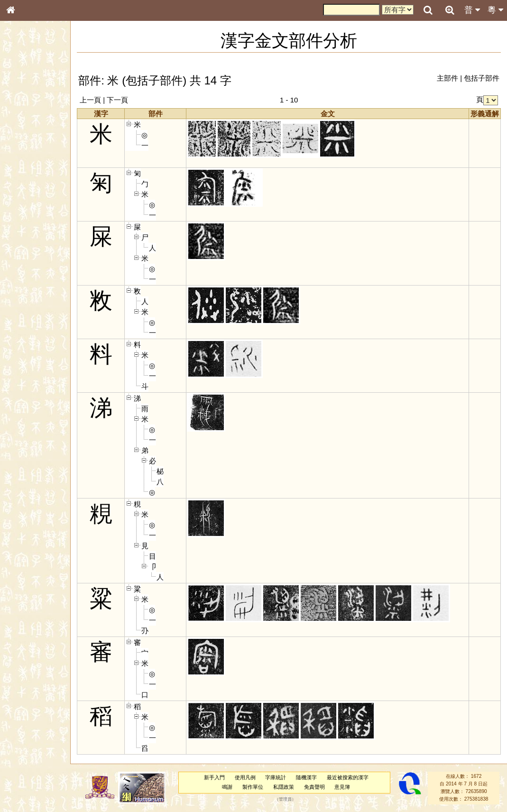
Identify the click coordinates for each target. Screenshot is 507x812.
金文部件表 (26, 155)
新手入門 (219, 777)
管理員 (290, 799)
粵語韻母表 (26, 207)
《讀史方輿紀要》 (35, 307)
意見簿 (347, 787)
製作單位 (258, 787)
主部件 (447, 78)
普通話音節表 (29, 263)
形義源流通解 (29, 164)
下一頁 (129, 100)
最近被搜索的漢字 (353, 777)
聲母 (19, 254)
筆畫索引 (23, 136)
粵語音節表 (26, 189)
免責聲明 (319, 787)
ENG (42, 105)
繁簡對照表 (26, 325)
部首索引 (23, 127)
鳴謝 (232, 787)
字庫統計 (281, 777)
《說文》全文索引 (35, 298)
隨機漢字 (312, 777)
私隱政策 (289, 787)
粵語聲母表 (26, 198)
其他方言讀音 (29, 272)
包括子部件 (482, 78)
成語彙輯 (23, 316)
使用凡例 (250, 777)
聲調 (45, 254)
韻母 (32, 254)
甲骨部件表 (26, 145)
